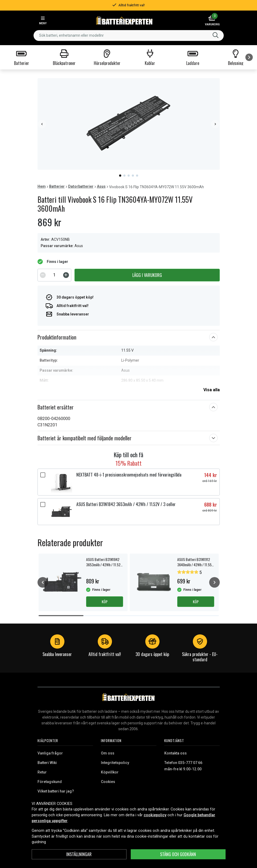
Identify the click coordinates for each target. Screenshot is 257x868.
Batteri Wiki (47, 763)
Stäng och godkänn (178, 854)
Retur (42, 772)
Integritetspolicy (115, 763)
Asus (101, 186)
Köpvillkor (110, 772)
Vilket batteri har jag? (56, 791)
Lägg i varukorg (147, 275)
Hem (42, 186)
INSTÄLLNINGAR (79, 854)
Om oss (108, 753)
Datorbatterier (81, 186)
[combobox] (129, 36)
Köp (105, 602)
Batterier (57, 186)
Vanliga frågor (50, 753)
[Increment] (66, 275)
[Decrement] (43, 275)
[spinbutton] (54, 275)
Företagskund (50, 782)
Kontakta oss (176, 753)
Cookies (108, 782)
